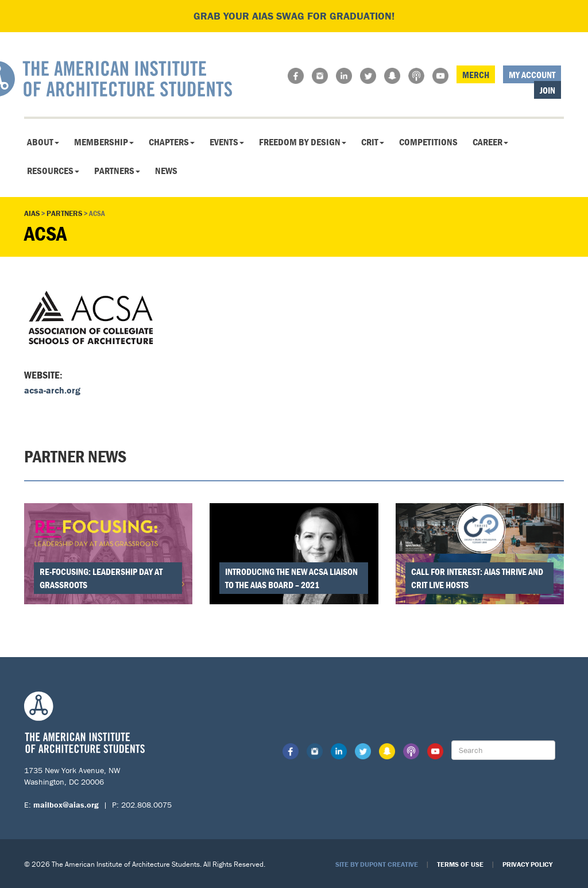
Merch (476, 75)
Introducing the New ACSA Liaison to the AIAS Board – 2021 (291, 578)
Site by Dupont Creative (377, 864)
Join (548, 90)
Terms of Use (460, 864)
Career (490, 142)
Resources (53, 171)
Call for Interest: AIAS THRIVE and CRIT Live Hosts (477, 578)
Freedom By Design (303, 142)
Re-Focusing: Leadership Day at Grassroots (101, 578)
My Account (532, 75)
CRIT (373, 142)
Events (227, 142)
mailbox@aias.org (66, 805)
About (43, 142)
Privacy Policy (527, 864)
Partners (117, 171)
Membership (104, 142)
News (166, 171)
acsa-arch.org (52, 390)
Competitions (428, 142)
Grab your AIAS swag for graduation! (294, 16)
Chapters (172, 142)
